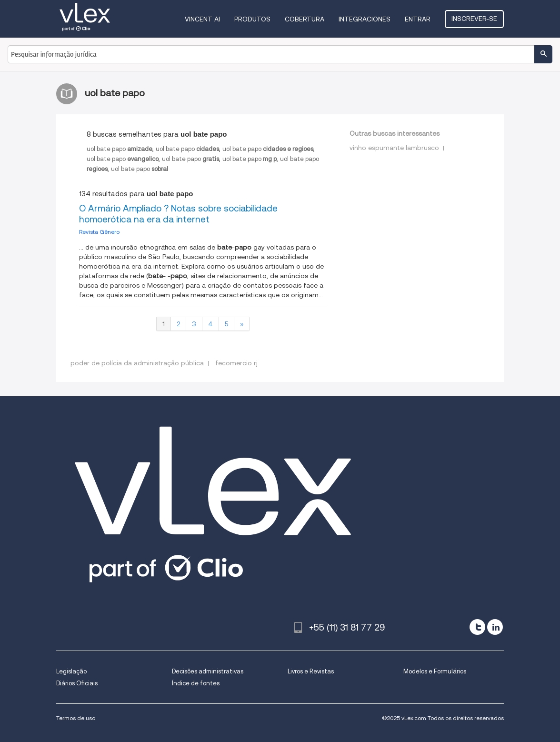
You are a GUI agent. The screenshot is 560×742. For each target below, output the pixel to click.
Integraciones (365, 19)
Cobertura (305, 19)
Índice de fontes (196, 683)
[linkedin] (495, 627)
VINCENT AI (202, 19)
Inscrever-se (474, 19)
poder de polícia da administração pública (137, 363)
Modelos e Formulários (435, 671)
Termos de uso (76, 718)
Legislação (71, 671)
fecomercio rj (236, 363)
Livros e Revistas (311, 671)
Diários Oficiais (77, 683)
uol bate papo (120, 149)
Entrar (418, 19)
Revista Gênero (99, 232)
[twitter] (477, 627)
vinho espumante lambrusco (394, 148)
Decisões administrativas (208, 671)
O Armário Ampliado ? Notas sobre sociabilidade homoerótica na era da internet (178, 214)
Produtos (252, 19)
